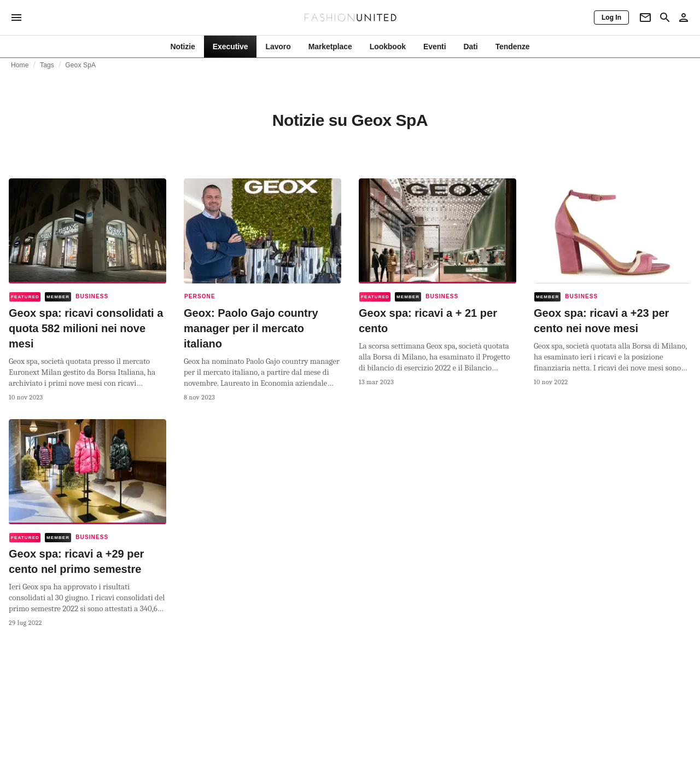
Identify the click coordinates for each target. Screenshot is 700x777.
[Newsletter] (645, 18)
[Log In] (611, 18)
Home (20, 65)
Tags (47, 65)
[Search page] (665, 18)
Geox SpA (80, 65)
